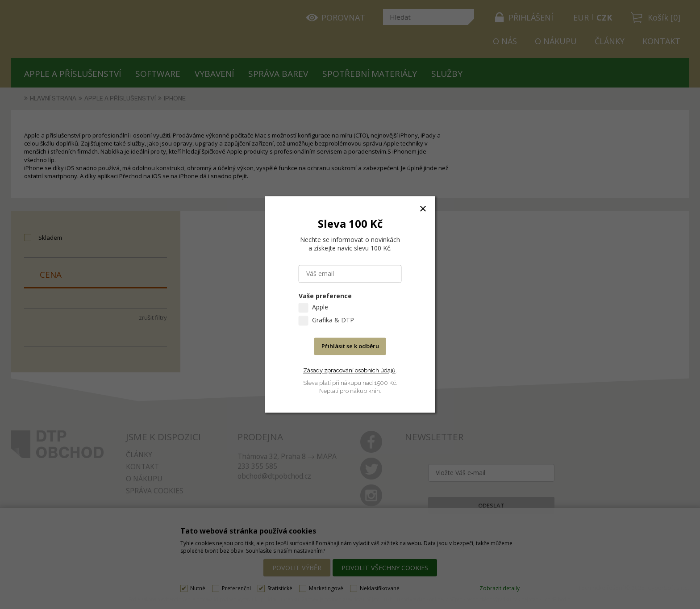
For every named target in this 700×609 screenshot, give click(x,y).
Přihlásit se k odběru (350, 346)
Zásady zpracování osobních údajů (349, 370)
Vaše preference (325, 296)
